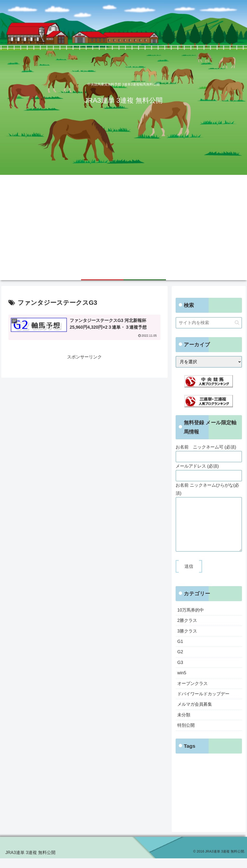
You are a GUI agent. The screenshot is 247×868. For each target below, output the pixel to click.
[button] (237, 323)
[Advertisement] (123, 229)
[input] (209, 323)
